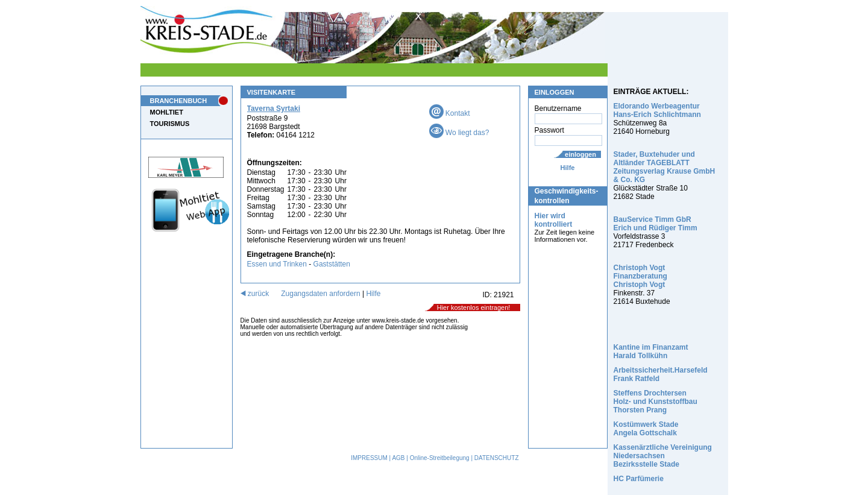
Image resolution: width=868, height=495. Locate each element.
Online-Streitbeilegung (440, 458)
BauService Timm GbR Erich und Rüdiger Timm (656, 224)
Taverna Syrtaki (274, 109)
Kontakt (450, 113)
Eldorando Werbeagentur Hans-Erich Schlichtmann (657, 110)
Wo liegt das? (459, 133)
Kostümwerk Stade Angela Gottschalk (646, 429)
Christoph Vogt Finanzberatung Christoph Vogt (640, 276)
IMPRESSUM (369, 458)
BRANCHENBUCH (179, 101)
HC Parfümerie (639, 479)
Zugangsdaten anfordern (320, 294)
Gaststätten (332, 264)
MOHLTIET (167, 112)
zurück (255, 294)
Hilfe (568, 168)
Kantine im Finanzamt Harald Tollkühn (651, 352)
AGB (398, 458)
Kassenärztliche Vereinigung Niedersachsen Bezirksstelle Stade (663, 456)
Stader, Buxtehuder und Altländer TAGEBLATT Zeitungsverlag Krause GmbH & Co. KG (665, 167)
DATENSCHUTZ (497, 458)
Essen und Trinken (277, 264)
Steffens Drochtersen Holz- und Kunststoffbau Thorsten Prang (656, 402)
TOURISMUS (170, 124)
